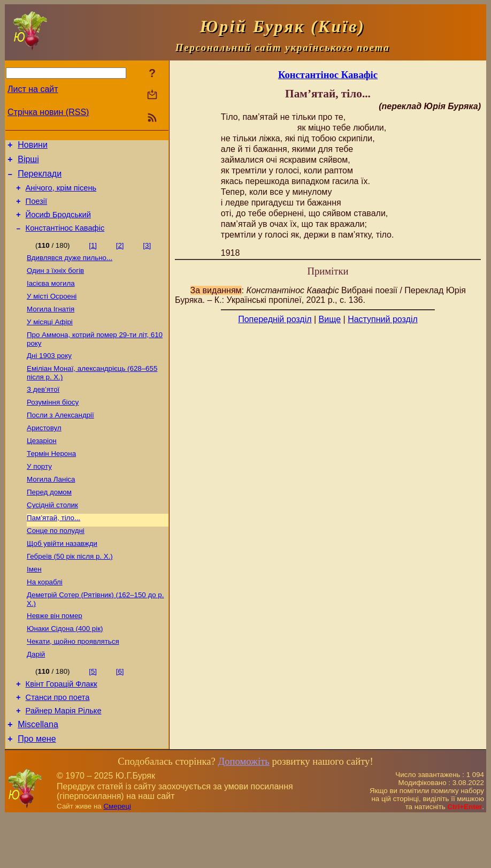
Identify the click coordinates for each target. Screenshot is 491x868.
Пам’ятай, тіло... (53, 550)
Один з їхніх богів (55, 284)
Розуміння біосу (53, 425)
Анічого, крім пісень (61, 194)
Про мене (37, 790)
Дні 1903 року (49, 375)
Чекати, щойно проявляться (73, 684)
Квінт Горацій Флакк (62, 729)
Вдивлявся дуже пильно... (70, 270)
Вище (330, 319)
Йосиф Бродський (58, 224)
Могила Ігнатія (51, 326)
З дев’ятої (43, 411)
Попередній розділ (275, 319)
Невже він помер (55, 656)
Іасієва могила (51, 298)
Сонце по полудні (56, 564)
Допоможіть (243, 813)
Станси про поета (58, 744)
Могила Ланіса (51, 509)
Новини (33, 146)
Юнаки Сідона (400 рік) (65, 670)
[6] (120, 715)
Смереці (117, 858)
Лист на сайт (33, 89)
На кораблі (45, 620)
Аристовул (44, 453)
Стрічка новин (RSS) (48, 112)
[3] (147, 257)
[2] (120, 257)
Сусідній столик (52, 536)
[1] (93, 257)
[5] (93, 715)
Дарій (36, 698)
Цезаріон (42, 467)
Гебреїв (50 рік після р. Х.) (70, 592)
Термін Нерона (51, 481)
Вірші (28, 162)
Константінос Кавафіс (65, 239)
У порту (39, 495)
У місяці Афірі (50, 340)
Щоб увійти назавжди (62, 578)
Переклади (40, 178)
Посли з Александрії (60, 439)
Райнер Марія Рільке (64, 759)
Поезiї (37, 209)
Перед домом (49, 523)
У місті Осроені (52, 312)
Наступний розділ (383, 319)
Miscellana (38, 774)
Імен (34, 606)
